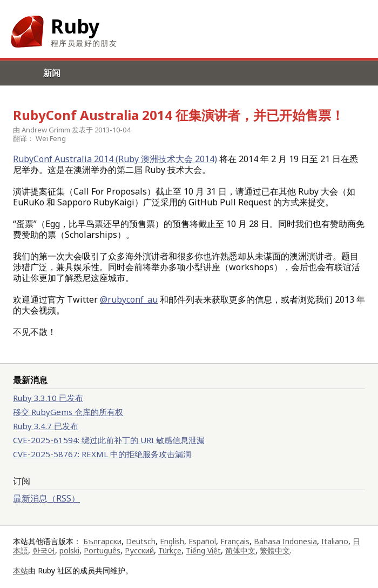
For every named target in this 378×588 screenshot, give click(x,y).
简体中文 (240, 550)
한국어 (44, 550)
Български (102, 541)
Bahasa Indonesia (285, 541)
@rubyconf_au (129, 299)
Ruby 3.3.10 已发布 (48, 398)
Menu (12, 85)
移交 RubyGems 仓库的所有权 (68, 412)
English (172, 541)
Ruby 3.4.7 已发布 (46, 426)
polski (69, 550)
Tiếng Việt (203, 550)
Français (235, 541)
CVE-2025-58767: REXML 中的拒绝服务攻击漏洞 (102, 454)
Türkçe (170, 550)
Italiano (335, 541)
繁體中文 (275, 550)
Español (202, 541)
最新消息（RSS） (46, 498)
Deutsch (141, 541)
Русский (139, 550)
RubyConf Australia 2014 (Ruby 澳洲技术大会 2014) (115, 159)
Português (102, 550)
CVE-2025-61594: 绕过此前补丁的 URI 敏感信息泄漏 (109, 440)
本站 (21, 570)
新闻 (52, 73)
